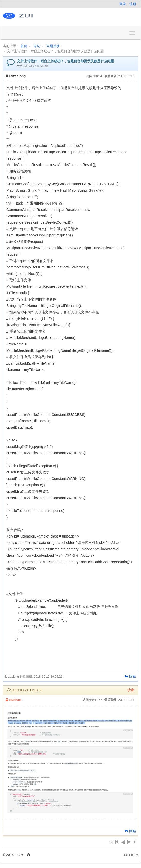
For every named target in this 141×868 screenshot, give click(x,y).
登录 (123, 4)
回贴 (130, 676)
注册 (133, 4)
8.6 (131, 855)
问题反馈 (53, 46)
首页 (24, 46)
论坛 (37, 46)
